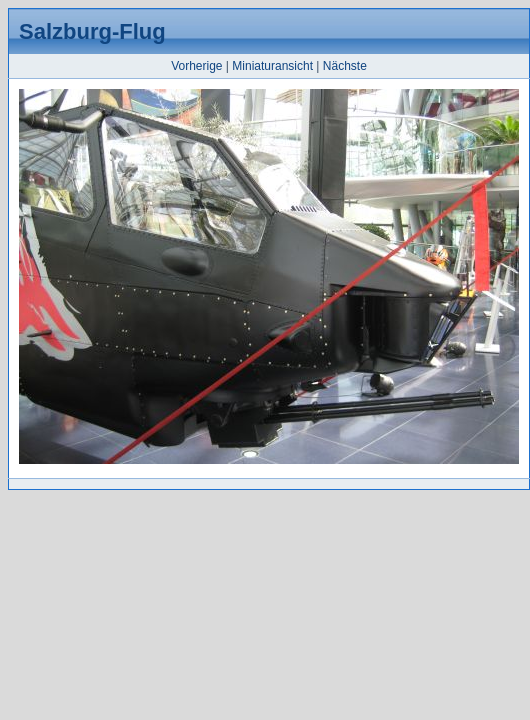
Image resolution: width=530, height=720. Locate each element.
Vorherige (196, 66)
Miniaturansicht (272, 66)
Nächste (345, 66)
